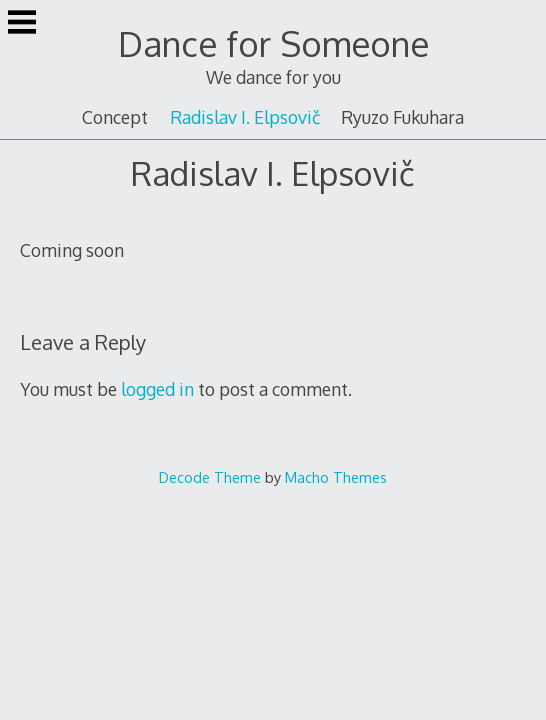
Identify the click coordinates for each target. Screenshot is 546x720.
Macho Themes (336, 477)
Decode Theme (210, 477)
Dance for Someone (273, 43)
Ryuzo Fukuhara (402, 117)
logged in (157, 389)
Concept (115, 117)
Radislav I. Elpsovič (245, 117)
